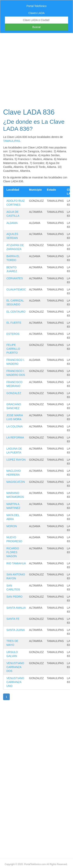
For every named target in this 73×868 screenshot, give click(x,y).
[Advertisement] (36, 70)
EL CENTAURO (16, 312)
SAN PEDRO (14, 597)
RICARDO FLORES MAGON (13, 552)
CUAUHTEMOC (16, 289)
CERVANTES (15, 278)
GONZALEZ (14, 393)
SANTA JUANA (16, 630)
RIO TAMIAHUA (16, 563)
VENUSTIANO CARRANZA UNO (15, 682)
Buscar (37, 27)
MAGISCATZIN (16, 482)
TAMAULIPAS (12, 141)
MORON (12, 526)
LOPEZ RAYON (16, 460)
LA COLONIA (15, 426)
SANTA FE (13, 619)
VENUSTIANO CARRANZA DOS (15, 667)
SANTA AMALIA (16, 608)
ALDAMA (12, 223)
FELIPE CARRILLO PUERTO (13, 349)
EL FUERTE (14, 323)
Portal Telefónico (36, 6)
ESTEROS (13, 334)
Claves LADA (36, 13)
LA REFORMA (15, 438)
